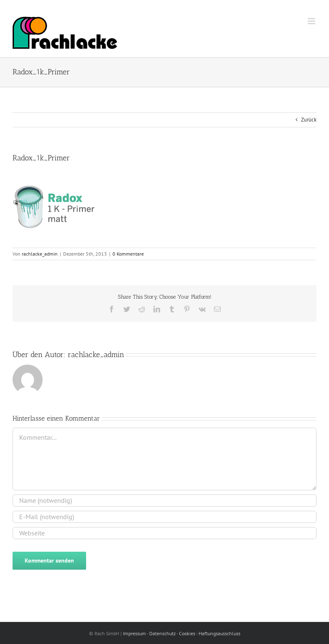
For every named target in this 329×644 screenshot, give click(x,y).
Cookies (187, 633)
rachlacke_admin (40, 254)
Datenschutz (163, 633)
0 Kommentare (128, 254)
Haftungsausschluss (219, 633)
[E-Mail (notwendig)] (164, 517)
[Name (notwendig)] (164, 501)
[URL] (164, 533)
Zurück (309, 120)
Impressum (135, 633)
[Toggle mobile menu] (312, 21)
